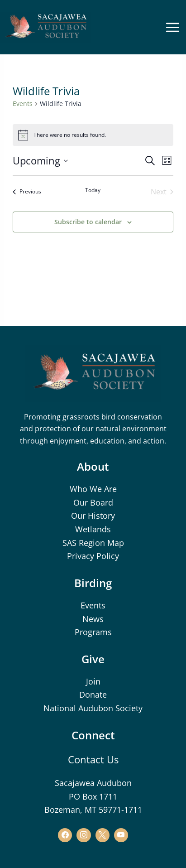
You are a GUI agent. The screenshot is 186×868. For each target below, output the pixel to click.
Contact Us (93, 759)
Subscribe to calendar (88, 222)
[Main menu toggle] (172, 27)
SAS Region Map (93, 543)
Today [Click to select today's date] (93, 190)
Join (93, 681)
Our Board (93, 502)
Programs (93, 632)
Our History (93, 516)
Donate (93, 694)
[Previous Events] (27, 192)
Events (23, 104)
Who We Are (93, 489)
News (93, 619)
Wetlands (93, 529)
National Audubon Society (93, 708)
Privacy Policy (93, 556)
